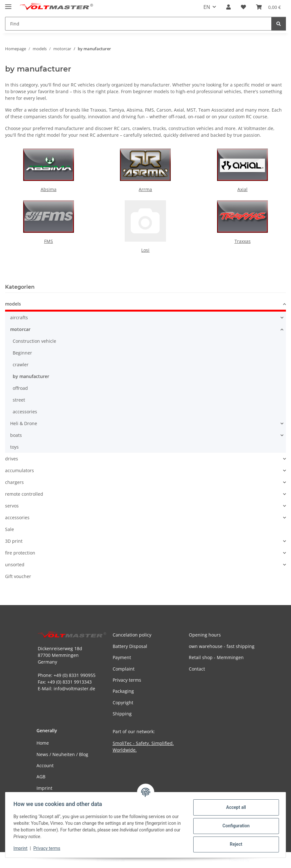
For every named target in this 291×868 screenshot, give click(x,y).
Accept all (234, 807)
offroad (20, 388)
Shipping (122, 714)
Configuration (234, 826)
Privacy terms (49, 848)
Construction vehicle (34, 341)
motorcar (20, 329)
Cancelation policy (132, 635)
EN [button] (207, 7)
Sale (10, 529)
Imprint (23, 848)
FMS (49, 241)
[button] (228, 7)
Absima (49, 189)
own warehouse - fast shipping (222, 646)
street (19, 400)
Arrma (145, 189)
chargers (14, 482)
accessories (25, 412)
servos (12, 506)
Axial (242, 189)
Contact (197, 669)
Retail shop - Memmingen (216, 657)
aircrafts (19, 317)
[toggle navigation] (8, 4)
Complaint (124, 669)
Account (45, 765)
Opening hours (205, 635)
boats (16, 435)
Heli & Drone (24, 423)
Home (43, 743)
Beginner (22, 353)
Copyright (123, 703)
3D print (14, 541)
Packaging (123, 691)
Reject (234, 844)
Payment (122, 657)
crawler (21, 365)
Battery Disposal (130, 646)
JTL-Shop (258, 860)
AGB (41, 777)
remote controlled (24, 494)
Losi (145, 250)
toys (14, 447)
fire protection (20, 553)
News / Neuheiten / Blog (62, 754)
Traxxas (243, 241)
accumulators (20, 470)
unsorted (15, 565)
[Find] (279, 24)
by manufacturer (31, 376)
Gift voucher (18, 576)
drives (12, 459)
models (13, 304)
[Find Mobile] (138, 24)
